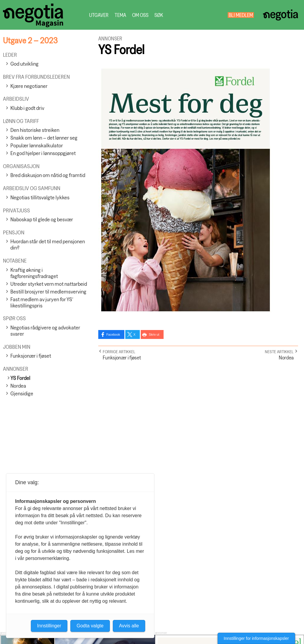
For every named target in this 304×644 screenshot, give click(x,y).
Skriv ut (154, 334)
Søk (159, 15)
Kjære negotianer (29, 86)
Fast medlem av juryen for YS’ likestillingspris (42, 302)
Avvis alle (129, 626)
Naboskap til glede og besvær (42, 219)
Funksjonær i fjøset (31, 356)
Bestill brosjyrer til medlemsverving (48, 292)
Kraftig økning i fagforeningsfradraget (34, 273)
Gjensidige (22, 393)
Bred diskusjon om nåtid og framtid (48, 175)
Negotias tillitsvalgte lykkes (40, 197)
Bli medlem (241, 15)
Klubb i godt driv (27, 108)
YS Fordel (20, 378)
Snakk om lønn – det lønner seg (44, 138)
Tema (120, 15)
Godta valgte (90, 626)
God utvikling (24, 64)
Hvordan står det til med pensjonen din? (48, 244)
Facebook (113, 334)
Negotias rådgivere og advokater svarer (45, 331)
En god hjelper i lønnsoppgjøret (43, 153)
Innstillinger (49, 626)
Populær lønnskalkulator (37, 145)
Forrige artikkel (119, 352)
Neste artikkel (279, 352)
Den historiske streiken (35, 130)
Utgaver (99, 15)
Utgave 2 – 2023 (30, 40)
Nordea (18, 386)
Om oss (140, 15)
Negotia (280, 15)
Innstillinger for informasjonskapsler (256, 638)
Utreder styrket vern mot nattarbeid (49, 284)
